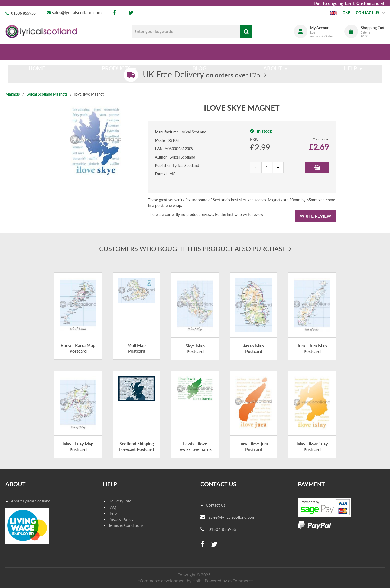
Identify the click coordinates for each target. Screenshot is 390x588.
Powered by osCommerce (229, 581)
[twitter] (131, 13)
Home (41, 52)
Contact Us (216, 505)
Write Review (316, 216)
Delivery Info (120, 501)
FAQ (112, 507)
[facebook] (115, 13)
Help (113, 513)
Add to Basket (317, 167)
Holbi (198, 581)
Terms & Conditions (126, 525)
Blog (199, 52)
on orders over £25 (202, 75)
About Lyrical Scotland (31, 501)
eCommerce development (162, 581)
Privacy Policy (121, 519)
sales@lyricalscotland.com (77, 12)
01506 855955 (23, 13)
